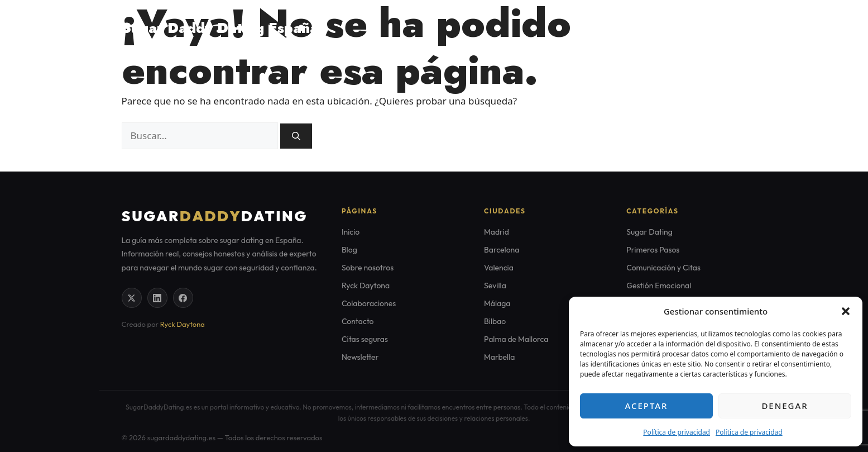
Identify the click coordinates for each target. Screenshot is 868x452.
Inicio (351, 232)
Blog (652, 28)
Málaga (497, 303)
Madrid (497, 232)
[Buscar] (296, 136)
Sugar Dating (649, 232)
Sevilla (495, 286)
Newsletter (360, 357)
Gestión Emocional (659, 286)
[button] (846, 311)
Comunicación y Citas (663, 268)
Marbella (499, 357)
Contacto (358, 321)
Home (609, 28)
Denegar (785, 406)
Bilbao (495, 321)
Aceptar (647, 406)
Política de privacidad (677, 432)
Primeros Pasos (653, 250)
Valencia (499, 268)
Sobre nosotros (368, 268)
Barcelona (502, 250)
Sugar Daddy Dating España (220, 28)
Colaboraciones (369, 303)
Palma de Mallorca (516, 339)
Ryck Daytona (183, 324)
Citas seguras (709, 28)
